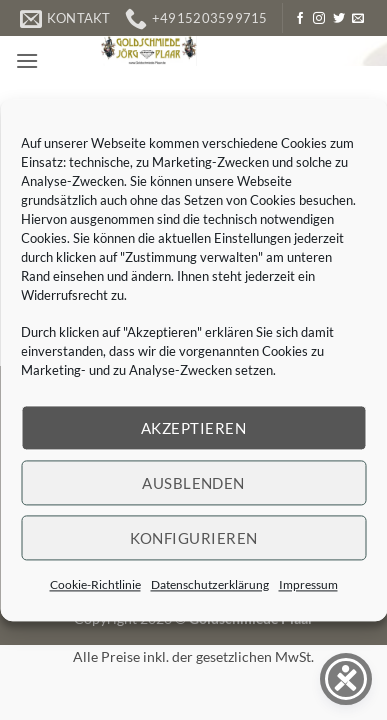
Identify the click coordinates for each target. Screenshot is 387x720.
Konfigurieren (194, 538)
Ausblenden (193, 483)
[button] (27, 60)
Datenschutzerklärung (210, 584)
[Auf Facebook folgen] (300, 19)
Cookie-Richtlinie (95, 584)
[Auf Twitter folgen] (339, 19)
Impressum (308, 584)
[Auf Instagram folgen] (319, 19)
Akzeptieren (193, 428)
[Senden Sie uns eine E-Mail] (358, 19)
